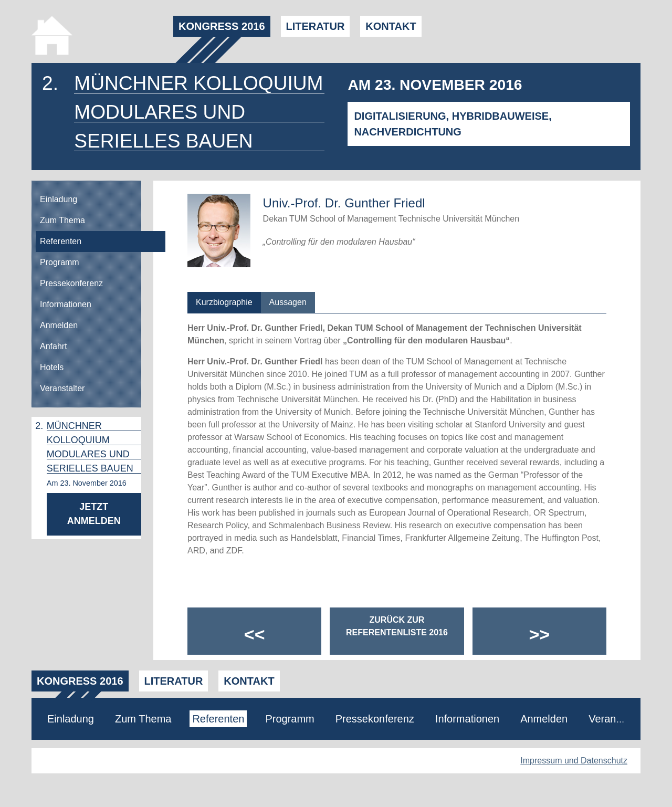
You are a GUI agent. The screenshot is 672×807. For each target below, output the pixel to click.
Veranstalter (62, 388)
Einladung (59, 199)
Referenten (61, 241)
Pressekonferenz (71, 283)
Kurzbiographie (224, 302)
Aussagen (288, 302)
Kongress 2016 (222, 26)
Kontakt (391, 26)
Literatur (316, 26)
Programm (60, 262)
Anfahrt (54, 346)
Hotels (52, 367)
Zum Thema (62, 220)
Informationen (66, 304)
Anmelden (59, 325)
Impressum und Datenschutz (574, 761)
